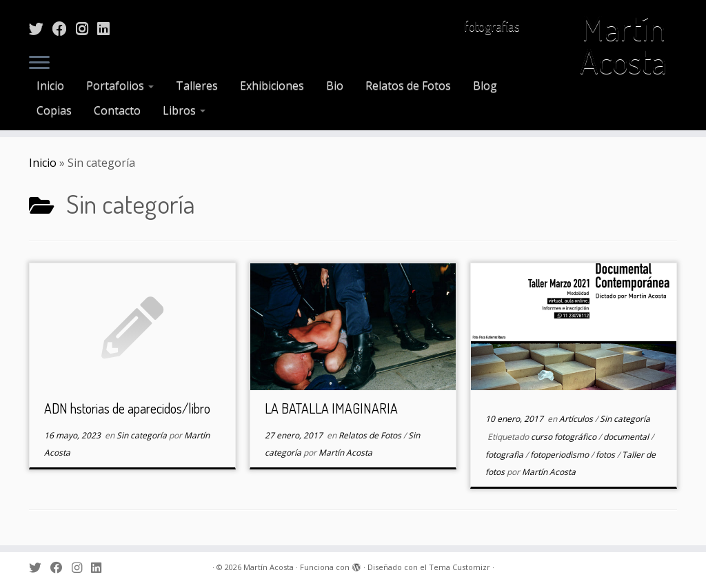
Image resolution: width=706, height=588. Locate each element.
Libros (184, 110)
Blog (485, 85)
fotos (606, 455)
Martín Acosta (623, 44)
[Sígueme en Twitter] (41, 28)
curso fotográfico (565, 437)
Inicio (50, 85)
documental (627, 437)
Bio (335, 85)
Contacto (117, 110)
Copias (54, 110)
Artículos (577, 419)
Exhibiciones (272, 85)
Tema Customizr (460, 567)
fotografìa (505, 455)
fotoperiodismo (561, 455)
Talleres (197, 85)
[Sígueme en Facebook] (64, 28)
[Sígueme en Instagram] (87, 28)
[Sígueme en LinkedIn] (108, 28)
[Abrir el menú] (39, 63)
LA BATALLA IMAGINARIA (331, 408)
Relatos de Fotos (408, 85)
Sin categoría (143, 435)
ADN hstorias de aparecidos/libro (127, 408)
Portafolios (120, 85)
